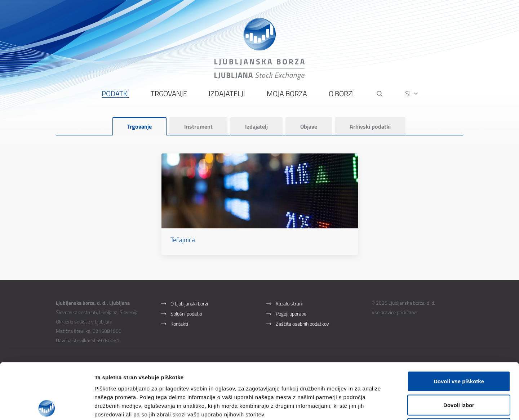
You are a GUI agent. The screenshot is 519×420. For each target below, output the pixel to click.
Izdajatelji (227, 94)
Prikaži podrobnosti (376, 406)
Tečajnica (183, 240)
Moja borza (287, 94)
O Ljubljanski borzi (189, 303)
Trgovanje (169, 94)
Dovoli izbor (459, 349)
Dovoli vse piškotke (459, 325)
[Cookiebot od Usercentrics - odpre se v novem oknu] (47, 406)
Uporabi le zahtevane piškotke (459, 373)
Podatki (115, 94)
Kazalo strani (289, 303)
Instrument (198, 126)
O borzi (341, 94)
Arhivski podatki (370, 126)
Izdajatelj (256, 126)
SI (411, 93)
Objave (309, 126)
